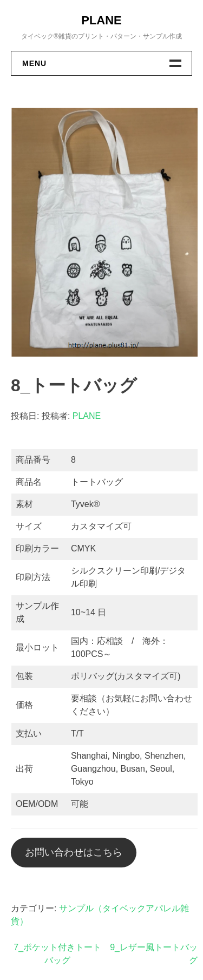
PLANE (101, 20)
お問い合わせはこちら (74, 852)
